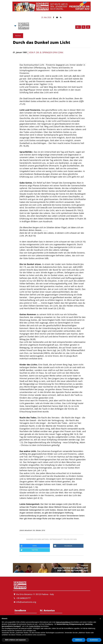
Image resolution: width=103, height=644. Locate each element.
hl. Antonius (47, 610)
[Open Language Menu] (78, 27)
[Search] (84, 27)
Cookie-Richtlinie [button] (35, 626)
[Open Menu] (88, 27)
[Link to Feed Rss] (61, 17)
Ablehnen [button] (79, 640)
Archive (18, 36)
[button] (100, 619)
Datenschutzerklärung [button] (63, 622)
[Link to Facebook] (54, 17)
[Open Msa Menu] (15, 26)
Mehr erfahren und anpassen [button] (15, 640)
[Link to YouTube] (57, 17)
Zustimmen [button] (94, 640)
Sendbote (20, 610)
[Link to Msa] (24, 26)
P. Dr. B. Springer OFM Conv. (49, 52)
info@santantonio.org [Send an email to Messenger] (26, 602)
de (78, 27)
